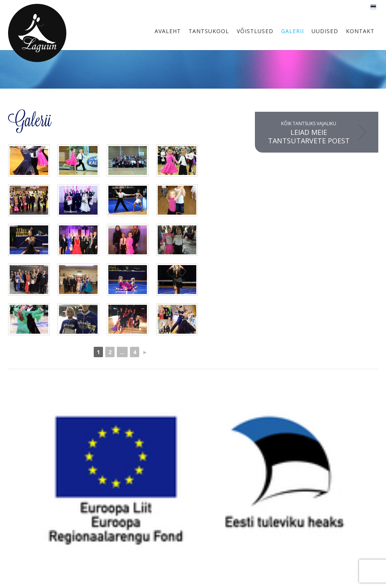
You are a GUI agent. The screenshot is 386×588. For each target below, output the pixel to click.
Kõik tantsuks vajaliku (309, 133)
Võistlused (255, 31)
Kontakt (360, 31)
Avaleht (168, 31)
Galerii (292, 31)
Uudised (325, 31)
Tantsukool (209, 31)
